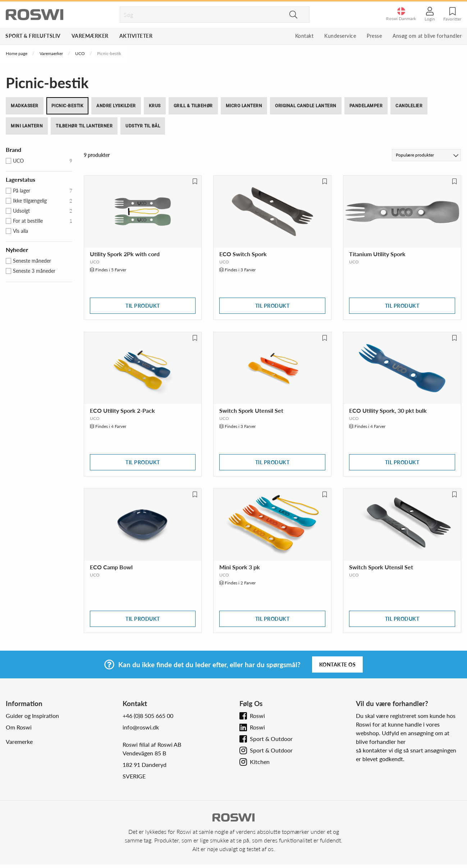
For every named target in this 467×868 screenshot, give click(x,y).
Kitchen (260, 762)
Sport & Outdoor (271, 739)
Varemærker (90, 36)
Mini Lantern (27, 126)
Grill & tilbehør (193, 106)
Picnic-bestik (68, 106)
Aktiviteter (136, 36)
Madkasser (25, 106)
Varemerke (19, 742)
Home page (17, 53)
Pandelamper (366, 106)
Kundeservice (340, 36)
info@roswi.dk (141, 727)
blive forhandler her (381, 742)
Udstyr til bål (143, 126)
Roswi (257, 716)
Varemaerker (51, 53)
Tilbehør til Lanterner (84, 126)
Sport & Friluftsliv (33, 36)
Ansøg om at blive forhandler (427, 36)
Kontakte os (338, 664)
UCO (80, 53)
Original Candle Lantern (306, 106)
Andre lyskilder (116, 106)
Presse (374, 36)
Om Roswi (19, 727)
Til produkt (143, 306)
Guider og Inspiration (32, 716)
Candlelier (409, 106)
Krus (155, 106)
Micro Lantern (244, 106)
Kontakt (305, 36)
